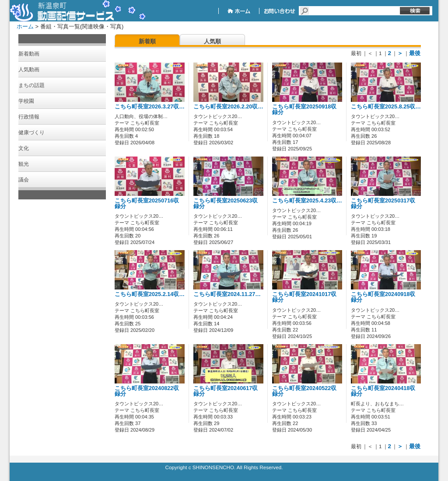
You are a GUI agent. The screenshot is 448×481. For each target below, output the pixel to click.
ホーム (25, 26)
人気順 (212, 41)
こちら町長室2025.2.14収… (150, 294)
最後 (415, 53)
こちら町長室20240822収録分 (147, 391)
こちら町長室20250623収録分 (226, 204)
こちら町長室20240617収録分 (226, 391)
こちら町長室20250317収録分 (383, 204)
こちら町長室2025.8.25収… (386, 107)
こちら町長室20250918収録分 (304, 110)
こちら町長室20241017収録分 (304, 297)
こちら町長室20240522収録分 (304, 391)
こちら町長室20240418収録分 (383, 391)
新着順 (147, 41)
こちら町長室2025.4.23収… (307, 201)
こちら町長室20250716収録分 (147, 204)
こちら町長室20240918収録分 (383, 297)
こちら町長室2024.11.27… (227, 294)
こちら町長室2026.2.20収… (228, 107)
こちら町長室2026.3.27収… (150, 107)
